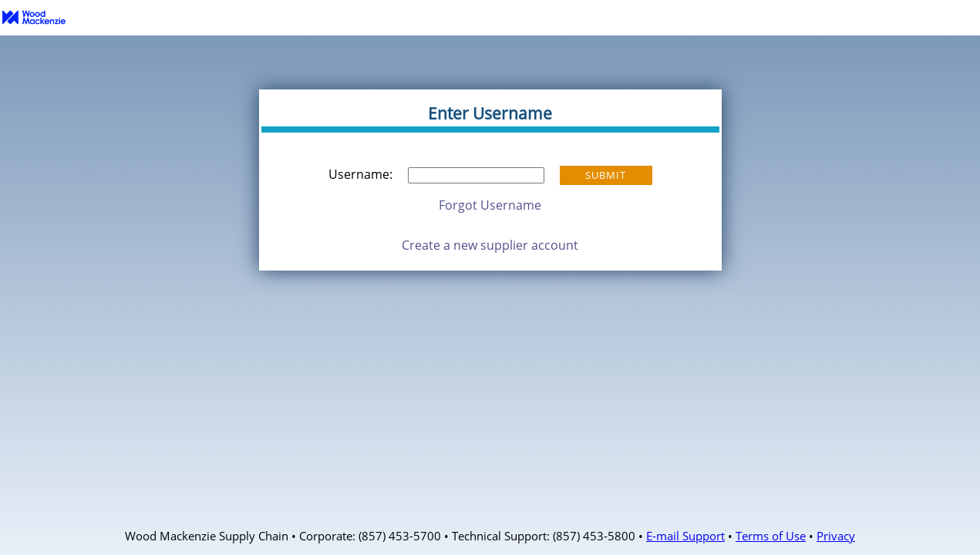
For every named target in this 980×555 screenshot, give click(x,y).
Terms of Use (771, 536)
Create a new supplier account (490, 245)
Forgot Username (490, 205)
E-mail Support (685, 536)
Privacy (836, 536)
